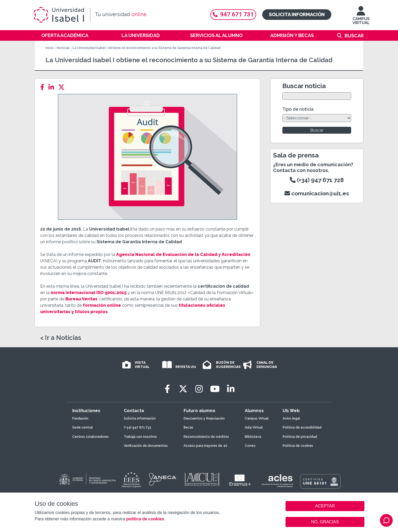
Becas (188, 427)
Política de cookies (298, 446)
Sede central (83, 427)
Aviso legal (291, 418)
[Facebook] (44, 87)
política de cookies (145, 519)
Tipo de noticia (298, 109)
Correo (250, 446)
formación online (102, 305)
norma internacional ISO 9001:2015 (89, 293)
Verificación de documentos (146, 446)
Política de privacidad (300, 437)
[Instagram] (199, 389)
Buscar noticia (304, 86)
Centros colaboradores (91, 437)
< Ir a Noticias (61, 338)
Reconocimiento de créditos (206, 437)
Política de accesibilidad (302, 427)
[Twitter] (63, 87)
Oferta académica (65, 35)
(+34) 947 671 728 (317, 180)
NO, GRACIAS (325, 522)
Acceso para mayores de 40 (205, 446)
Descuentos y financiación (204, 418)
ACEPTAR (325, 506)
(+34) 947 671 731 (138, 427)
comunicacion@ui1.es (317, 193)
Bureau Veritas (81, 299)
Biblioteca (253, 437)
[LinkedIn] (53, 87)
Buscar (354, 36)
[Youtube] (215, 389)
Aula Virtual (254, 427)
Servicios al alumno (216, 35)
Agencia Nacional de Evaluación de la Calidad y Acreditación (183, 254)
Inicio (50, 48)
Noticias (63, 48)
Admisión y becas (292, 35)
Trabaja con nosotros (140, 437)
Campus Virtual (257, 418)
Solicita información (297, 14)
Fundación (80, 418)
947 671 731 (233, 14)
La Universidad (141, 35)
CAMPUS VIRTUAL (361, 18)
